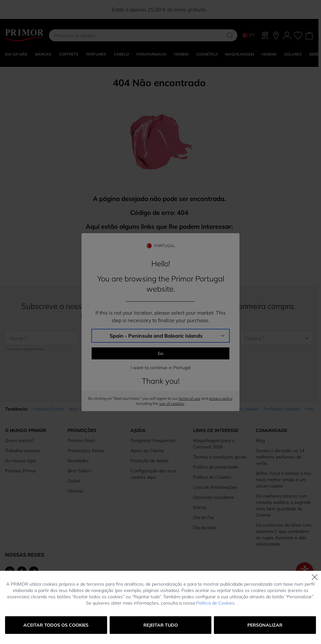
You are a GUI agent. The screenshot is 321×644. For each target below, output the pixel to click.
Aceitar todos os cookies (56, 625)
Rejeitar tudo (161, 625)
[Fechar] (315, 577)
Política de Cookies (215, 603)
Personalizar (265, 625)
